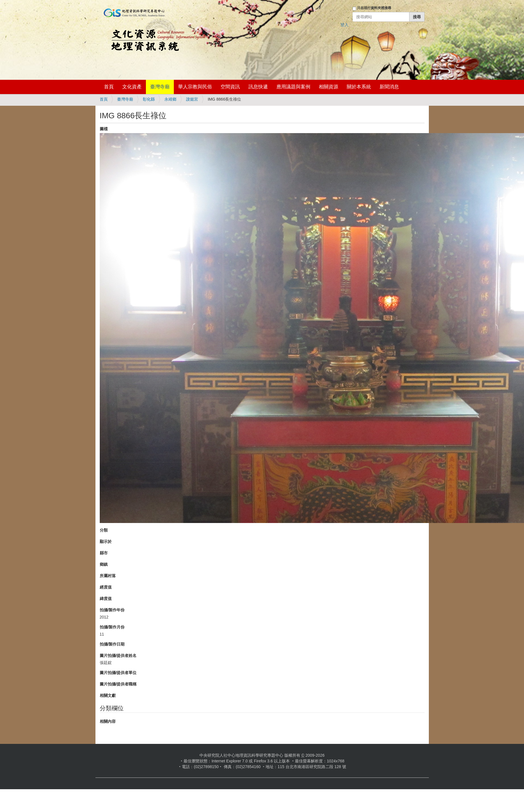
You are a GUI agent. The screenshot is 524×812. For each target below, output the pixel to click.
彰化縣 (149, 99)
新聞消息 (389, 87)
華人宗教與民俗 (195, 87)
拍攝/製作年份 (112, 610)
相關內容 (108, 721)
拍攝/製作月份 (112, 627)
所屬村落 (108, 576)
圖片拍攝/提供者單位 (118, 673)
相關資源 (329, 87)
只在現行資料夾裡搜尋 (374, 8)
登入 (344, 25)
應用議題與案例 (293, 87)
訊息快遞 (258, 87)
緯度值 (106, 599)
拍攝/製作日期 (112, 644)
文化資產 (132, 87)
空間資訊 (230, 87)
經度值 (106, 587)
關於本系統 (359, 87)
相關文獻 (108, 695)
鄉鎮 (104, 564)
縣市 (104, 553)
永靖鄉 (170, 99)
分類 (104, 530)
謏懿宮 (192, 99)
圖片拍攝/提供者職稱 (118, 684)
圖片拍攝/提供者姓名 (118, 656)
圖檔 (104, 129)
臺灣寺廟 (160, 87)
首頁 (109, 87)
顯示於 (106, 542)
